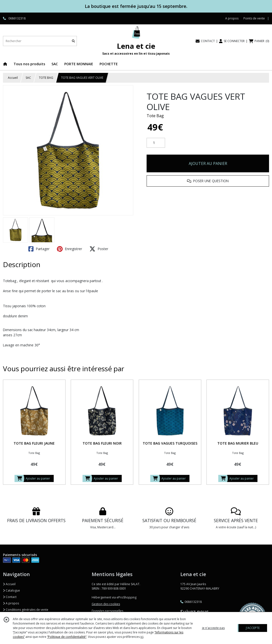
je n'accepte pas (213, 628)
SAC (28, 78)
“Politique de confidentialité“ (67, 637)
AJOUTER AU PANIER (208, 163)
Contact (10, 597)
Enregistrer (69, 249)
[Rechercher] (73, 41)
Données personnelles (107, 611)
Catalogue (11, 590)
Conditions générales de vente (26, 610)
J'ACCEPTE (253, 628)
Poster (99, 249)
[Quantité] (156, 143)
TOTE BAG (46, 78)
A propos (11, 603)
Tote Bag (155, 116)
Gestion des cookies (106, 604)
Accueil (13, 78)
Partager (39, 249)
